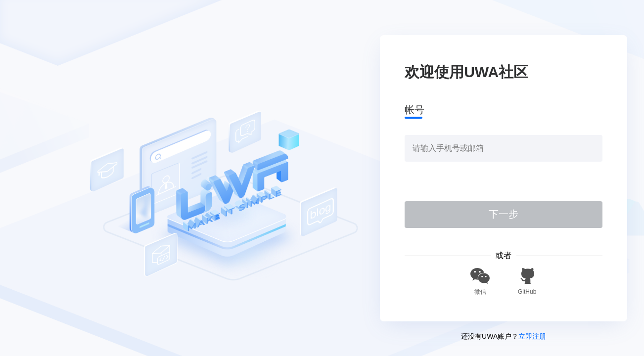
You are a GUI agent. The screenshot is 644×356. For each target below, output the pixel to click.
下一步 (504, 214)
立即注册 (532, 336)
